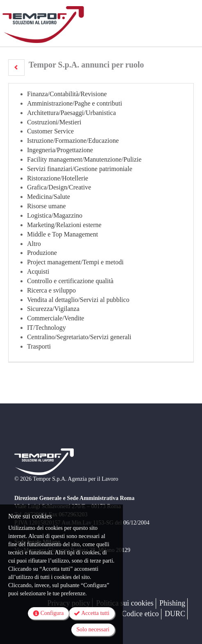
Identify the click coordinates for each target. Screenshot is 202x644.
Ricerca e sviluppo (51, 290)
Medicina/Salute (49, 197)
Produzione (42, 253)
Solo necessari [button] (93, 629)
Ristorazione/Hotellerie (58, 178)
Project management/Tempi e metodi (75, 262)
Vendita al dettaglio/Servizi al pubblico (78, 300)
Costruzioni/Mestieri (54, 122)
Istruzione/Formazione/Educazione (73, 141)
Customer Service (50, 131)
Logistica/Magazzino (55, 215)
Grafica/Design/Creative (59, 187)
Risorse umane (47, 206)
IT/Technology (47, 328)
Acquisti (38, 271)
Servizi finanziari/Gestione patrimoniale (80, 169)
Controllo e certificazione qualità (70, 281)
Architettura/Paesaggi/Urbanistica (71, 113)
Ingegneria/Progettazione (60, 150)
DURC (175, 614)
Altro (34, 244)
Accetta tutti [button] (92, 613)
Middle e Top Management (62, 234)
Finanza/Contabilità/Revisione (67, 94)
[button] (16, 68)
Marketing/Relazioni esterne (64, 225)
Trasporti (39, 346)
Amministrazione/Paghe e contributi (75, 103)
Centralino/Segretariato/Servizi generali (79, 337)
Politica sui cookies (125, 603)
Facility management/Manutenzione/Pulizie (84, 159)
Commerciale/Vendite (56, 318)
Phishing (172, 603)
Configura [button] (48, 613)
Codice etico (140, 614)
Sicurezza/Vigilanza (53, 309)
